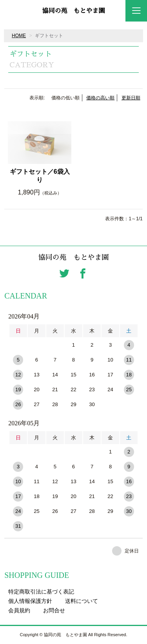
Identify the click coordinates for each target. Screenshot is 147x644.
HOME (19, 36)
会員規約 (19, 610)
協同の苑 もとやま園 (73, 11)
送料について (82, 601)
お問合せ (54, 610)
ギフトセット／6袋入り (40, 176)
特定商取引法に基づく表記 (41, 592)
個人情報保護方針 (30, 601)
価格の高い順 (100, 98)
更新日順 (131, 98)
